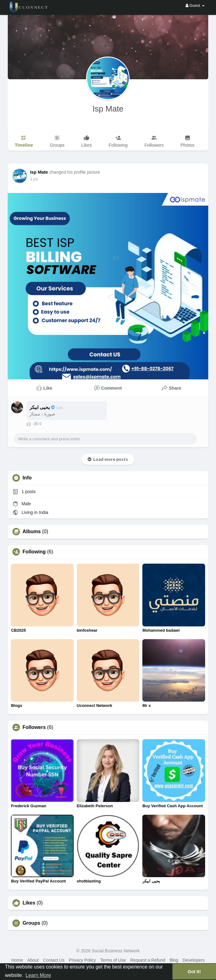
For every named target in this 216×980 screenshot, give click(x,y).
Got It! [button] (194, 972)
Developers (194, 960)
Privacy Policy (82, 960)
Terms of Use (113, 960)
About (33, 960)
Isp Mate (108, 109)
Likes (29, 903)
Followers (34, 727)
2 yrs (34, 179)
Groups (31, 923)
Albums (32, 532)
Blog (174, 960)
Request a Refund (148, 960)
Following (34, 552)
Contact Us (54, 960)
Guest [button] (195, 5)
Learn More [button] (38, 975)
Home (17, 960)
